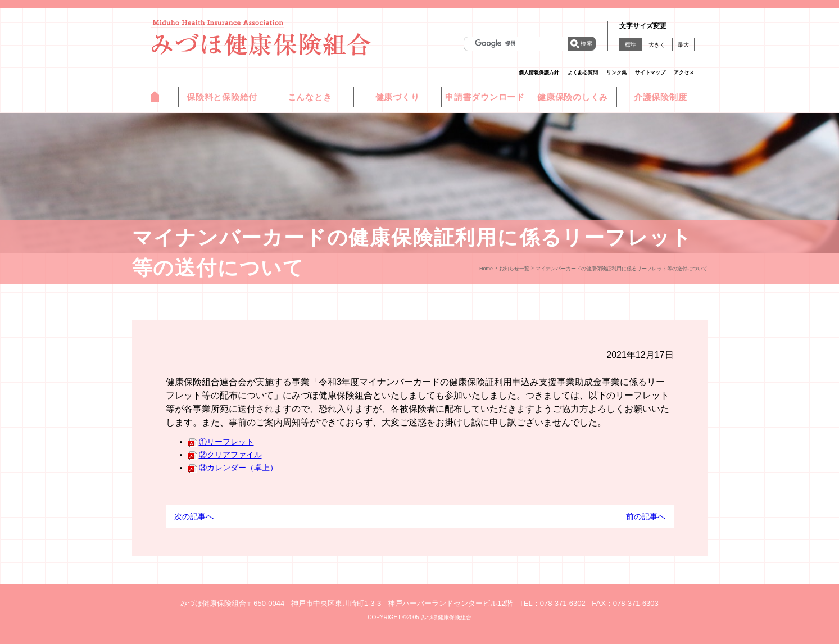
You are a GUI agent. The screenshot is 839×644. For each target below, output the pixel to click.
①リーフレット (221, 442)
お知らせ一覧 (514, 269)
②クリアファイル (225, 455)
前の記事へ (646, 516)
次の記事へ (194, 516)
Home (486, 269)
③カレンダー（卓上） (233, 468)
